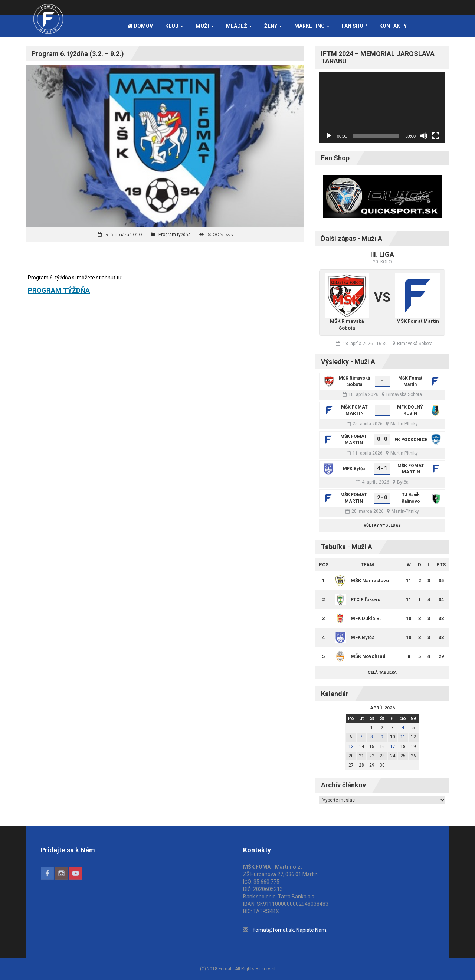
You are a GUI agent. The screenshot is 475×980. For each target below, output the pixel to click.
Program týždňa (175, 235)
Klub (174, 26)
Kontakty (393, 26)
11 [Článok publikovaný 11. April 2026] (403, 737)
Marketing (312, 26)
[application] (382, 108)
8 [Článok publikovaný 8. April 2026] (372, 737)
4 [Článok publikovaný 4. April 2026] (403, 728)
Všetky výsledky (382, 525)
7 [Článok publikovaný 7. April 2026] (361, 737)
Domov (140, 26)
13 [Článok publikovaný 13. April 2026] (351, 747)
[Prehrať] (329, 136)
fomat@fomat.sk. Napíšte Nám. (290, 930)
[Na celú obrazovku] (436, 136)
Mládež (239, 26)
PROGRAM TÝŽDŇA (59, 291)
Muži (205, 26)
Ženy (273, 26)
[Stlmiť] (424, 136)
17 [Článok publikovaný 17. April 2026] (393, 747)
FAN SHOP (354, 26)
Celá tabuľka (382, 673)
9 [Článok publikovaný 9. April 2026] (382, 737)
